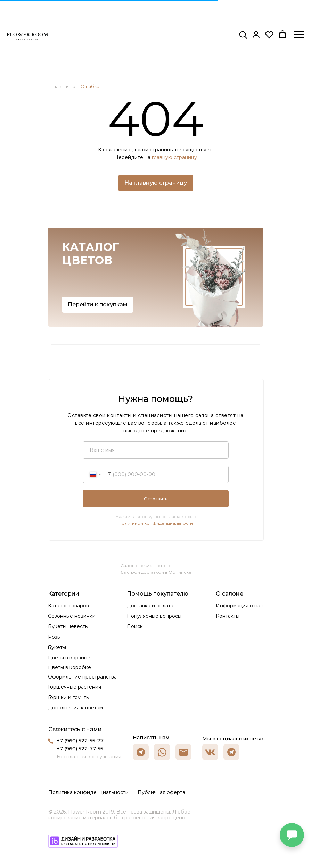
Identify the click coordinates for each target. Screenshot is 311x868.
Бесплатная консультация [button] (89, 757)
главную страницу (174, 157)
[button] (243, 34)
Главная (61, 86)
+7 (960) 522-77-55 (80, 749)
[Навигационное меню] (299, 35)
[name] (156, 450)
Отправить (155, 499)
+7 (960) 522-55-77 (80, 741)
